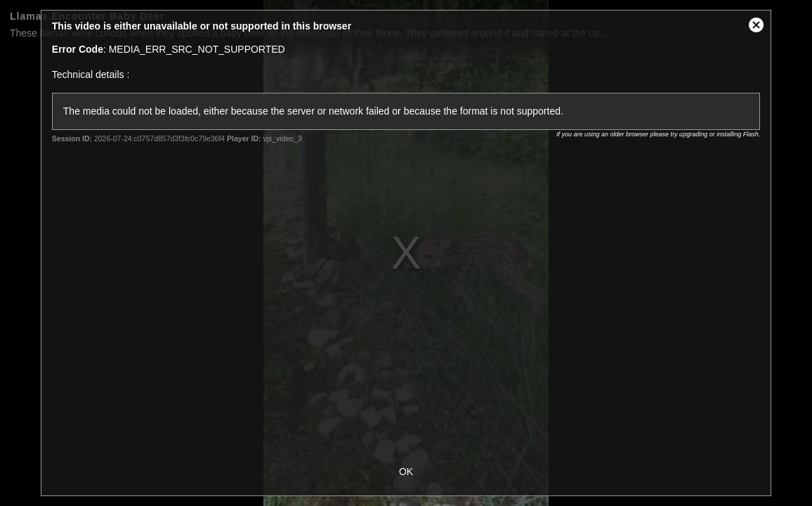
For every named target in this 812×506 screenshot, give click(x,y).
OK (406, 472)
